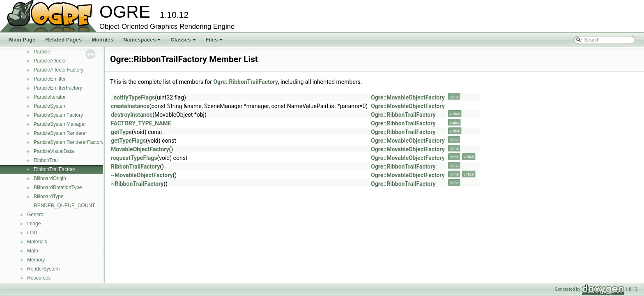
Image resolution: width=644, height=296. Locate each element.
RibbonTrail (46, 160)
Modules (102, 40)
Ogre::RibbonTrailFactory (245, 82)
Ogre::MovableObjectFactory (408, 97)
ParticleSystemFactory (58, 115)
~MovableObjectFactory (142, 175)
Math (33, 251)
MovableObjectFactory (140, 149)
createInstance (130, 106)
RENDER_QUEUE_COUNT (64, 206)
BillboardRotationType (58, 187)
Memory (36, 260)
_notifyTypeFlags (133, 97)
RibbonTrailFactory (54, 169)
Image (34, 224)
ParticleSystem (50, 106)
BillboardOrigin (50, 178)
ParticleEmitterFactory (58, 88)
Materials (37, 242)
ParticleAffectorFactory (59, 70)
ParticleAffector (50, 61)
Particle (42, 52)
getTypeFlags (128, 141)
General (36, 215)
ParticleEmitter (50, 79)
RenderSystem (43, 269)
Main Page (22, 40)
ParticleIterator (50, 97)
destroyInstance (132, 115)
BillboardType (49, 197)
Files (215, 42)
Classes (184, 42)
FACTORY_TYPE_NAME (141, 123)
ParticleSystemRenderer (60, 133)
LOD (32, 233)
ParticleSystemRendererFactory (69, 142)
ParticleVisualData (54, 151)
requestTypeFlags (134, 158)
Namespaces (143, 42)
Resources (39, 278)
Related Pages (63, 40)
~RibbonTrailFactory (137, 184)
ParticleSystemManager (60, 124)
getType (121, 132)
